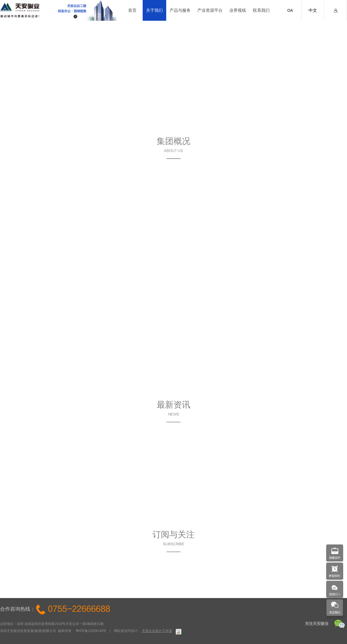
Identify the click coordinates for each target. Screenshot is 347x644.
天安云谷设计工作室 (157, 631)
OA (290, 10)
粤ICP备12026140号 (91, 631)
